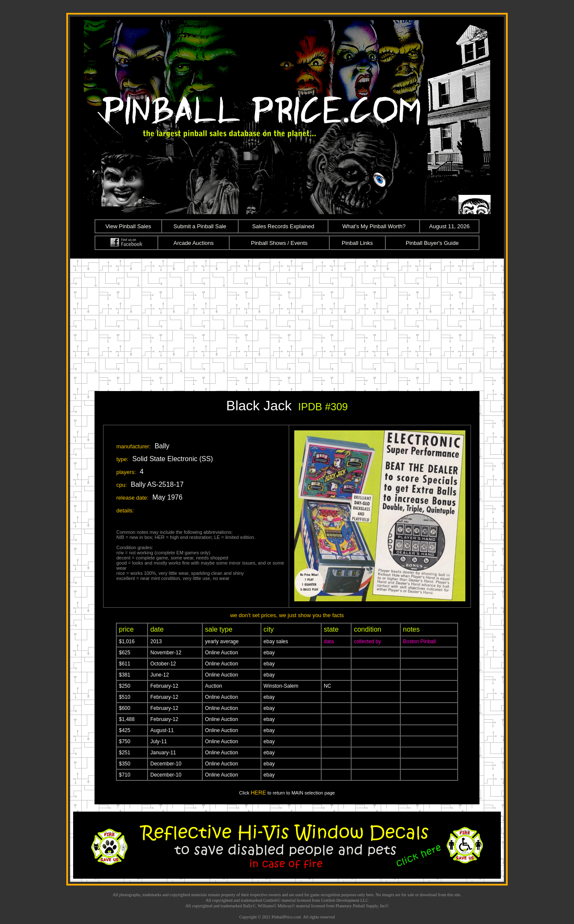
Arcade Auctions (194, 243)
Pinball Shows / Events (279, 243)
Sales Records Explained (283, 226)
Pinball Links (357, 243)
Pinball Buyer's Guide (432, 243)
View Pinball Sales (128, 226)
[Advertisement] (287, 323)
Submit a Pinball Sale (200, 226)
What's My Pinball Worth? (374, 226)
